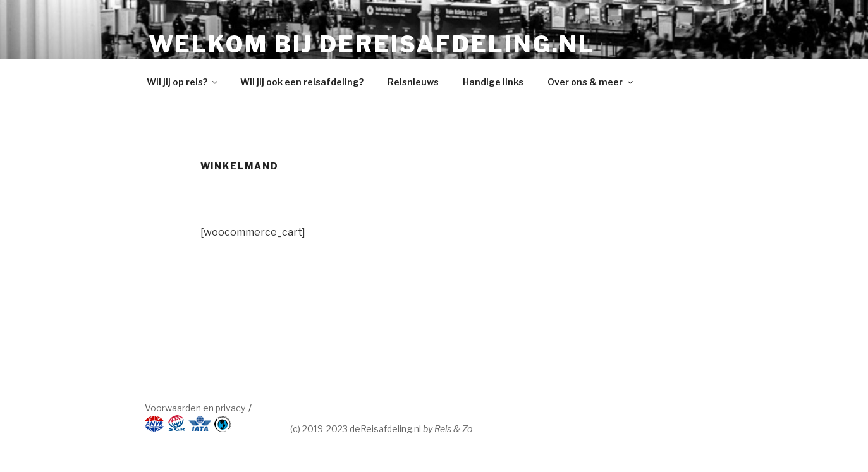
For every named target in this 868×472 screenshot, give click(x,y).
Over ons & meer (591, 82)
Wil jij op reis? (183, 82)
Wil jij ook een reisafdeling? (302, 82)
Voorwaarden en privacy (195, 408)
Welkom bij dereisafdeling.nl (372, 44)
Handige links (493, 82)
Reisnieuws (413, 82)
